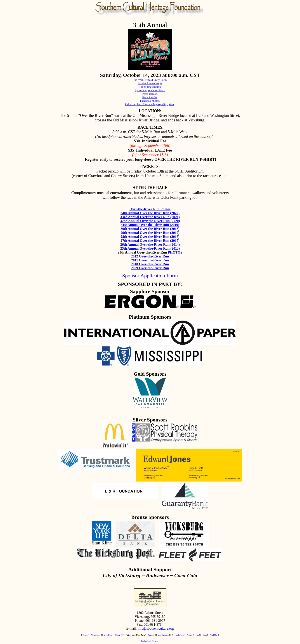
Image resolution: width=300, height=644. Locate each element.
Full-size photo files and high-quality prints (150, 104)
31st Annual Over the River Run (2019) (150, 225)
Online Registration (150, 87)
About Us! (120, 635)
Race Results (150, 97)
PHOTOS (175, 252)
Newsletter (96, 635)
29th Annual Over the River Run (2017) (150, 233)
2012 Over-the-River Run (150, 256)
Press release (150, 94)
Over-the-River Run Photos (150, 209)
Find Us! (214, 635)
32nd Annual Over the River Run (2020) (150, 221)
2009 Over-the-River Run (150, 268)
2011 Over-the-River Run (150, 260)
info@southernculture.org (156, 628)
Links (204, 635)
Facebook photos (150, 101)
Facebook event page (150, 83)
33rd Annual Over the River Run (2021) (150, 217)
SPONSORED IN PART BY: (150, 284)
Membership (163, 635)
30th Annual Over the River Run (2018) (150, 229)
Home (85, 635)
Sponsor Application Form (150, 90)
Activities (108, 635)
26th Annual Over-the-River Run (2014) (150, 244)
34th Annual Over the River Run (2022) (150, 213)
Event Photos (193, 635)
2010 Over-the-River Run (150, 264)
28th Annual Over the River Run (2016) (150, 237)
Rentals (151, 635)
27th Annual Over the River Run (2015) (150, 241)
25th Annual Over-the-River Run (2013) (150, 248)
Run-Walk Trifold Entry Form (150, 80)
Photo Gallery (178, 635)
